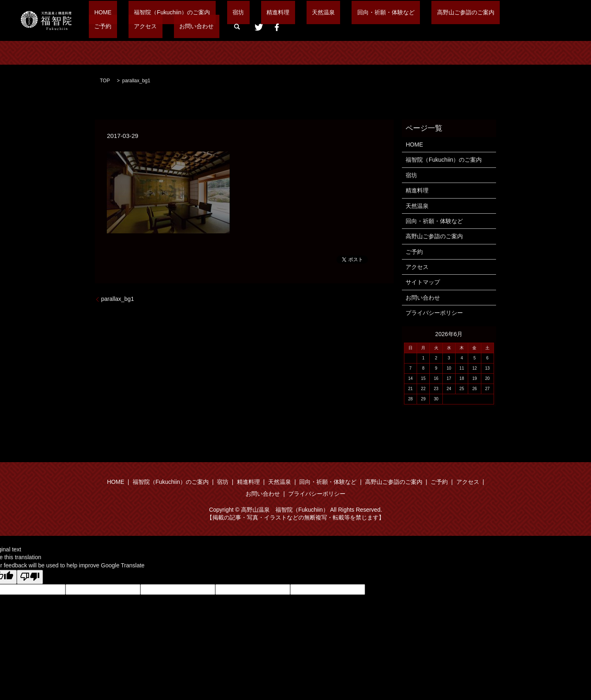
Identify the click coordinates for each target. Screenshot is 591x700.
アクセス (474, 12)
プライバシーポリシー (434, 313)
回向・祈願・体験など (325, 12)
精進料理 (239, 12)
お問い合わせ (106, 26)
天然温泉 (274, 12)
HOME (97, 12)
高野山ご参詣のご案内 (394, 12)
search (141, 27)
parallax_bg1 (117, 299)
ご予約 (443, 12)
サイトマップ (423, 282)
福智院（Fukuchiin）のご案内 (156, 12)
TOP (105, 81)
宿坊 (211, 12)
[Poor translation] (30, 577)
